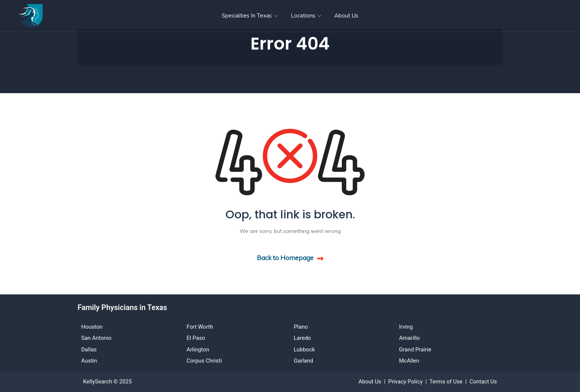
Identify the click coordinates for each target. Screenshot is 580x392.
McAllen (409, 361)
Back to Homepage (290, 258)
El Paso (196, 338)
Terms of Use (446, 382)
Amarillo (410, 338)
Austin (89, 361)
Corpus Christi (204, 361)
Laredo (302, 338)
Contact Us (483, 382)
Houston (92, 327)
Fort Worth (200, 327)
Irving (406, 327)
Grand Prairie (415, 350)
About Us (346, 16)
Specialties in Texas (250, 16)
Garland (303, 361)
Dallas (89, 350)
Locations (306, 16)
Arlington (198, 350)
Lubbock (304, 350)
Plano (301, 327)
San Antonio (96, 338)
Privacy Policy (405, 382)
